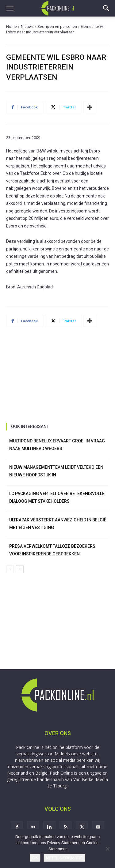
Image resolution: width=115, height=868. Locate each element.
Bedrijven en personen (57, 26)
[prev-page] (10, 569)
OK (35, 858)
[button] (10, 8)
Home (11, 26)
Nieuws (27, 26)
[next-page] (20, 569)
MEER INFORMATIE (64, 858)
